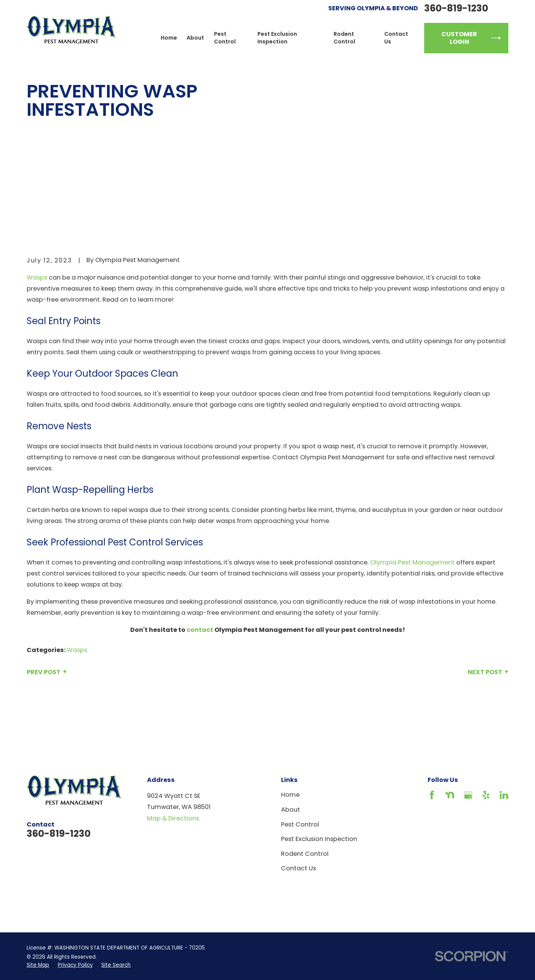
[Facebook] (432, 795)
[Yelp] (486, 795)
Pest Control (300, 824)
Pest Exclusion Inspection (319, 839)
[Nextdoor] (450, 795)
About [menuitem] (195, 38)
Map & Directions (173, 818)
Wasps (37, 277)
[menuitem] (38, 965)
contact (200, 630)
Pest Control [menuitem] (225, 38)
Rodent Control (305, 854)
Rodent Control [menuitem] (344, 38)
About (291, 810)
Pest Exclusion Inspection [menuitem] (277, 38)
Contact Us (299, 868)
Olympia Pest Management (412, 562)
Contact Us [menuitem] (396, 38)
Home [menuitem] (169, 38)
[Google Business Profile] (468, 795)
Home (290, 795)
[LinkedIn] (504, 795)
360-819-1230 (456, 8)
